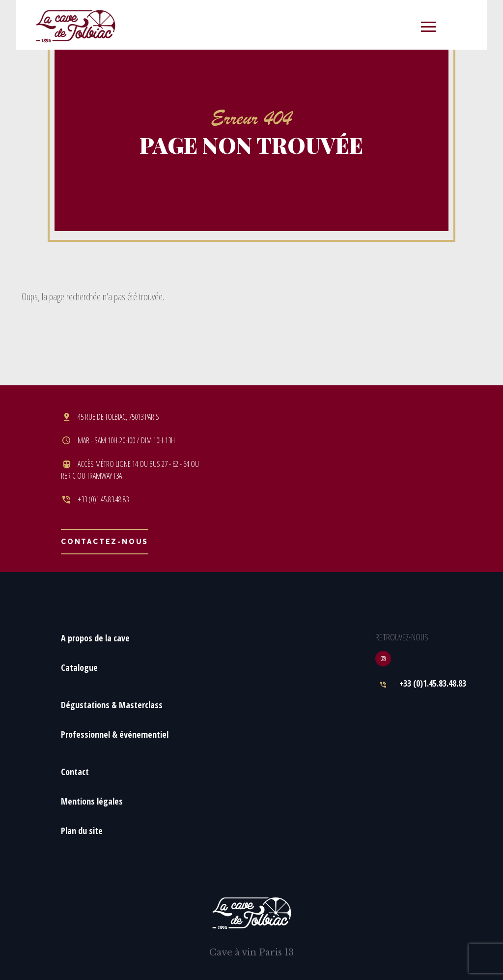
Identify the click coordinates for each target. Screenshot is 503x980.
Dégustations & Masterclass (112, 705)
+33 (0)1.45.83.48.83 (433, 683)
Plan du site (82, 831)
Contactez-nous (105, 542)
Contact (75, 772)
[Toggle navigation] (428, 25)
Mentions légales (92, 801)
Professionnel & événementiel (115, 734)
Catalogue (79, 667)
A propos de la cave (95, 638)
